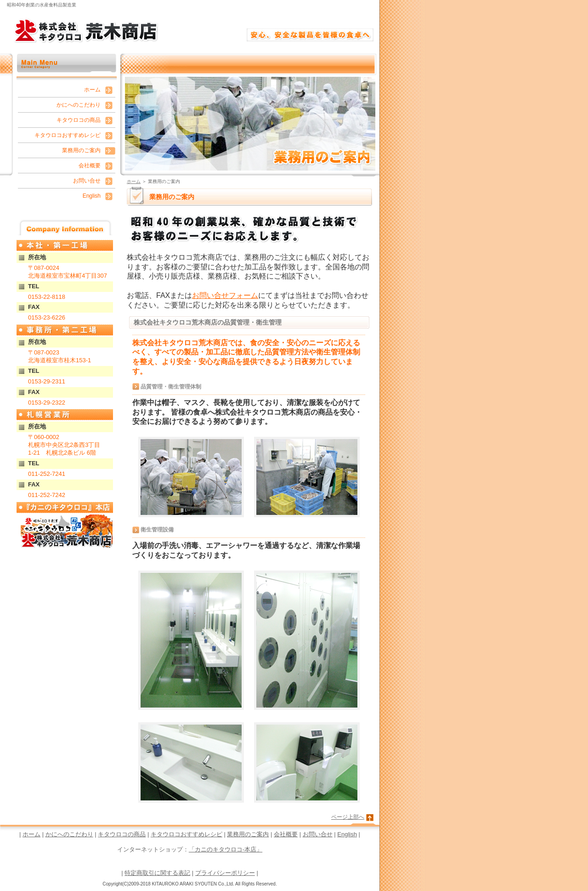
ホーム (134, 181)
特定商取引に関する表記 (157, 873)
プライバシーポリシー (225, 873)
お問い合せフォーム (225, 295)
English (92, 196)
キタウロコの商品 (79, 120)
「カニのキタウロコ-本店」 (226, 849)
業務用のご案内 (81, 150)
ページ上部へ (348, 817)
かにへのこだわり (79, 105)
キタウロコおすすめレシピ (68, 135)
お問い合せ (87, 181)
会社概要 (90, 166)
